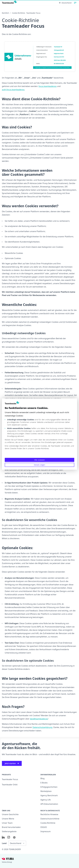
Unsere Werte (8, 819)
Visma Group (7, 862)
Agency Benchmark (49, 795)
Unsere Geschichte (10, 814)
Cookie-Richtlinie (42, 448)
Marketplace (46, 791)
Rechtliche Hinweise (49, 814)
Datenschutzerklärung (42, 727)
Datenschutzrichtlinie (50, 819)
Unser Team (7, 823)
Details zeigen (40, 465)
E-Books (44, 783)
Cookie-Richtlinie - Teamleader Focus (26, 13)
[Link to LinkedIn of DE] (3, 837)
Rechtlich (5, 13)
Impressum (46, 831)
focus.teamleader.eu (48, 86)
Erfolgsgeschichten (49, 787)
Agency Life (46, 800)
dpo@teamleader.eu (39, 719)
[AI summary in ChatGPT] (14, 837)
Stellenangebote (9, 831)
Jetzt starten (12, 763)
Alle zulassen (40, 460)
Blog (42, 778)
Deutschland (65, 3)
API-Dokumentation (49, 804)
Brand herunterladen (11, 827)
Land (4, 843)
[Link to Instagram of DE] (9, 837)
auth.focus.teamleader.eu (13, 90)
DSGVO (44, 827)
